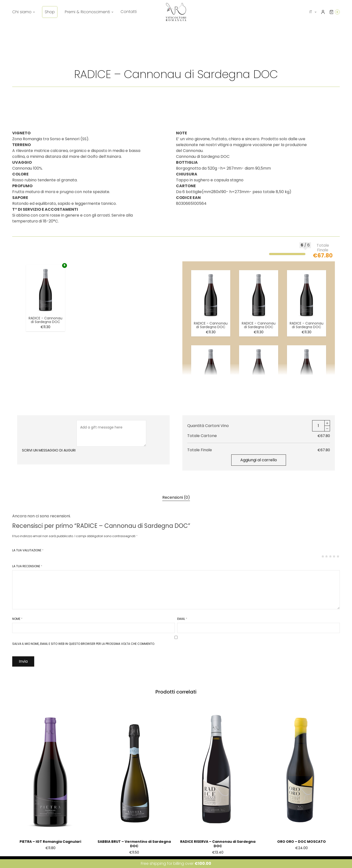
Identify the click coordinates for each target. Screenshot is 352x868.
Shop (50, 12)
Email (182, 619)
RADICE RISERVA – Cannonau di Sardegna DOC (218, 844)
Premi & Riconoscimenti (87, 12)
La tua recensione (27, 566)
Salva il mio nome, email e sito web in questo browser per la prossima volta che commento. (84, 644)
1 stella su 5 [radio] (323, 556)
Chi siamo (22, 12)
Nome (17, 619)
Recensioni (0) (176, 497)
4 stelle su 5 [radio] (334, 556)
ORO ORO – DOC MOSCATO (302, 842)
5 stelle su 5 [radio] (338, 556)
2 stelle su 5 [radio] (326, 556)
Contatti (129, 12)
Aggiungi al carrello (259, 460)
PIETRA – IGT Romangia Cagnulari (50, 842)
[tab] (176, 498)
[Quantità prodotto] (318, 426)
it (311, 12)
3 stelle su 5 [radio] (330, 556)
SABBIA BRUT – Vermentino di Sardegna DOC (134, 844)
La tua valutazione (28, 550)
